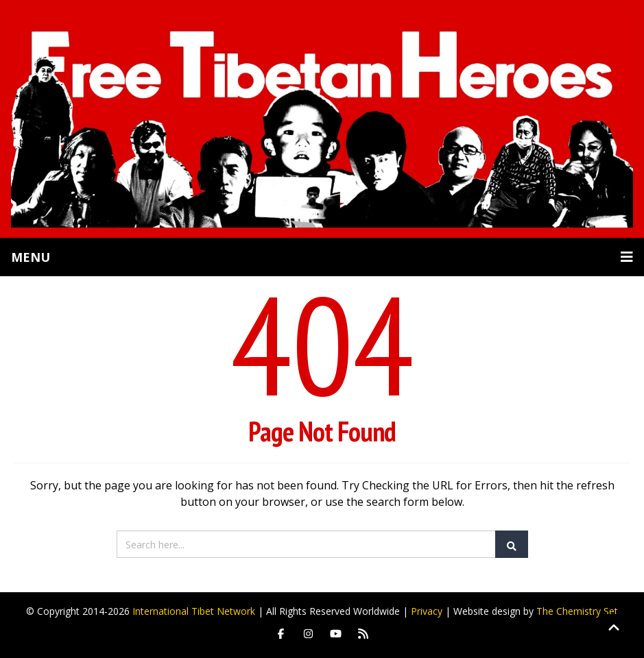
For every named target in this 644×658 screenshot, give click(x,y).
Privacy (427, 611)
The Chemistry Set (577, 611)
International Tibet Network (194, 611)
